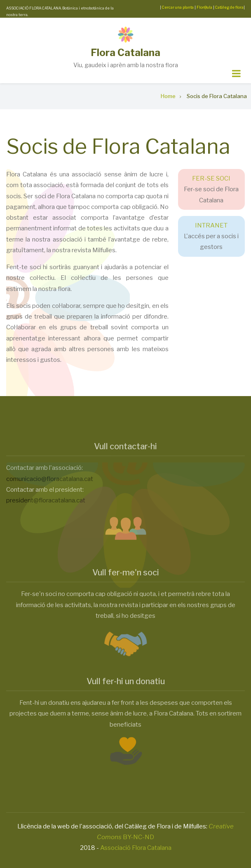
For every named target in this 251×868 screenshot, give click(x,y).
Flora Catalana (125, 53)
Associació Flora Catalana (136, 848)
